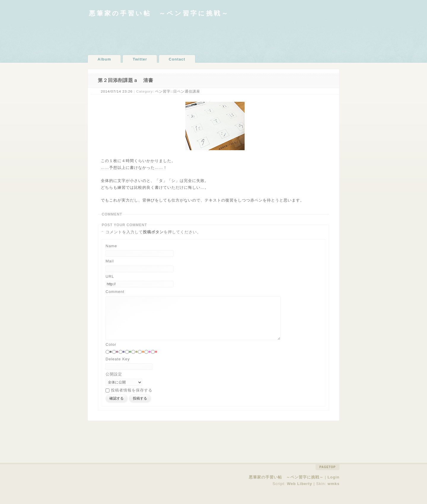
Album (104, 59)
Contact (177, 59)
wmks (334, 493)
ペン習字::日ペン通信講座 (178, 91)
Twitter (140, 59)
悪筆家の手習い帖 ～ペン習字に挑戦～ (159, 13)
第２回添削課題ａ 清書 (126, 80)
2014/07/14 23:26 (117, 91)
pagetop (328, 476)
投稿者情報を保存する (132, 399)
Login (334, 486)
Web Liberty (300, 493)
